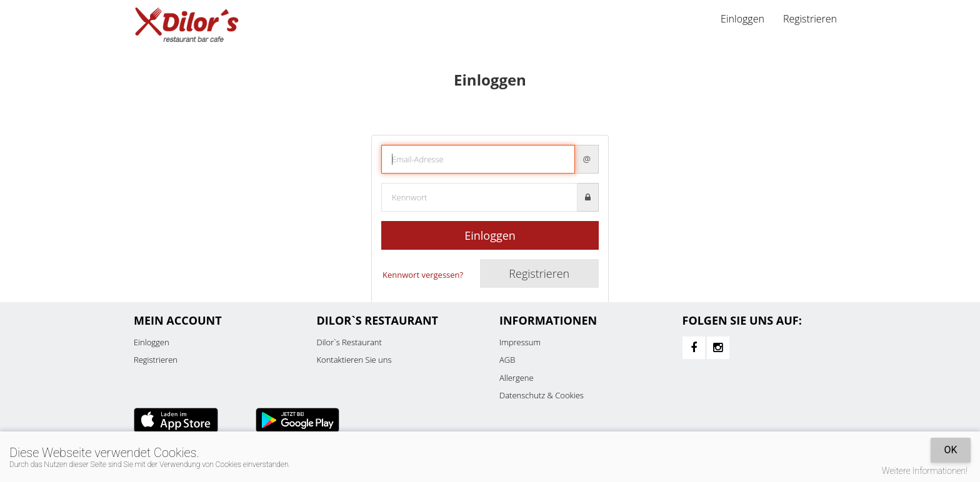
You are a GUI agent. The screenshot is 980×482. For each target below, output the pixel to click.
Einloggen (742, 19)
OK (950, 450)
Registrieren (810, 19)
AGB (507, 360)
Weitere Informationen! (925, 471)
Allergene (517, 378)
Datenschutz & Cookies (542, 395)
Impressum (520, 342)
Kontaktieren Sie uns (354, 360)
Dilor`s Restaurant (349, 342)
